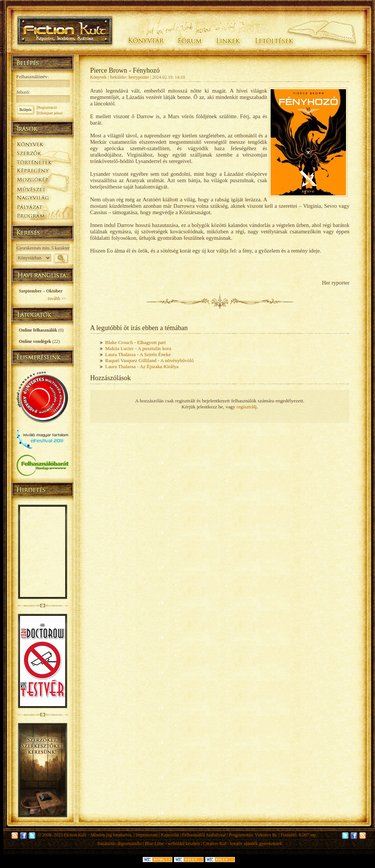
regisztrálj (247, 407)
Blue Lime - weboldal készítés (172, 844)
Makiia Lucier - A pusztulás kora (138, 348)
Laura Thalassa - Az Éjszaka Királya (142, 366)
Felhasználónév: (33, 77)
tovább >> (57, 298)
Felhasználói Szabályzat (204, 835)
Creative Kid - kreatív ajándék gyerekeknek (243, 844)
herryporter (139, 77)
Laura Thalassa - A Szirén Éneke (138, 354)
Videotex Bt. (266, 835)
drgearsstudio (130, 844)
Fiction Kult (75, 835)
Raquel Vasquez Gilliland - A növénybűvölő (149, 360)
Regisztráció (47, 107)
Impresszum (147, 835)
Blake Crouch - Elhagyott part (135, 342)
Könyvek (98, 77)
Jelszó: (23, 92)
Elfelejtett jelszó (50, 113)
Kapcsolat (170, 835)
